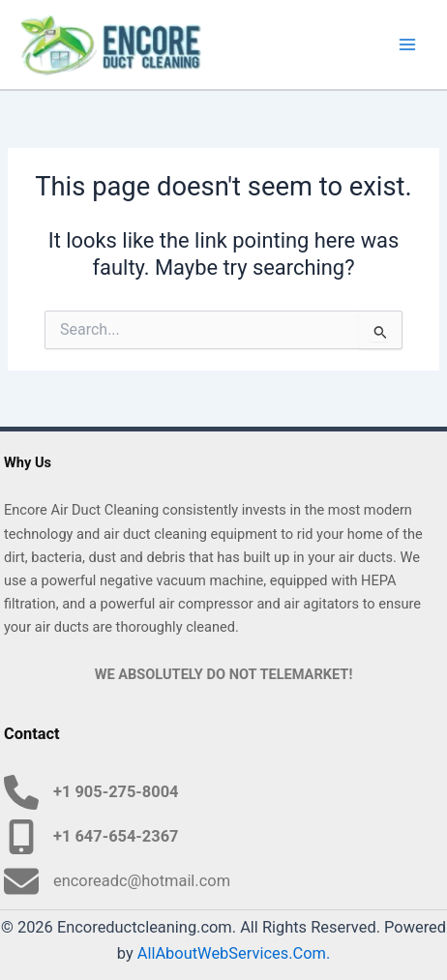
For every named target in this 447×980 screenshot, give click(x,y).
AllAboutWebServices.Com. (234, 953)
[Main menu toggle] (407, 45)
